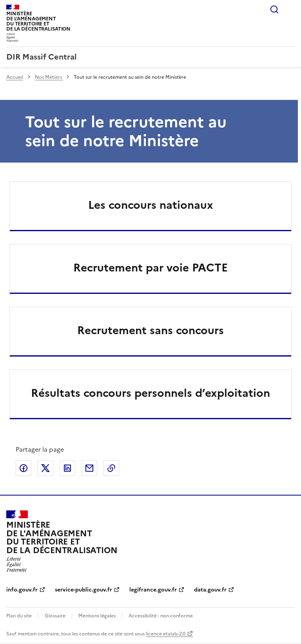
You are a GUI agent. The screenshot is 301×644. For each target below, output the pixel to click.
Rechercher (274, 9)
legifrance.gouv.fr (153, 590)
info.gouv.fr (22, 590)
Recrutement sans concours (150, 330)
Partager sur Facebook (24, 468)
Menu (290, 9)
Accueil (15, 77)
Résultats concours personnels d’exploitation (150, 393)
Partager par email (89, 468)
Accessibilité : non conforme (161, 616)
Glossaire (55, 616)
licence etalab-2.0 (166, 634)
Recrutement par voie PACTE (150, 268)
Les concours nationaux (151, 205)
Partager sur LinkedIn (67, 468)
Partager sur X (45, 468)
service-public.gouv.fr (83, 590)
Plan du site (19, 616)
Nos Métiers (49, 77)
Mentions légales (97, 616)
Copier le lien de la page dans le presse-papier (111, 468)
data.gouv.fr (210, 590)
